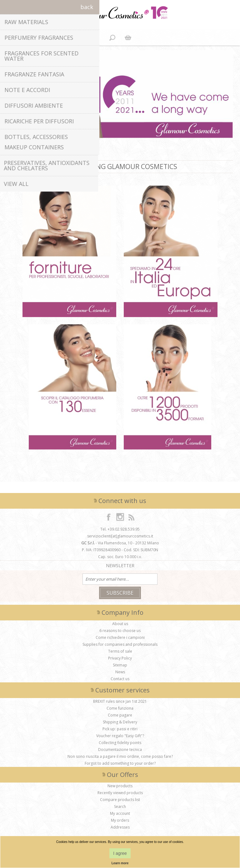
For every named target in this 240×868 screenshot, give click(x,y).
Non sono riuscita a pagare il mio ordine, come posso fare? (120, 756)
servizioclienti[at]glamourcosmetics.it (120, 536)
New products (120, 786)
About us (120, 624)
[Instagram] (120, 517)
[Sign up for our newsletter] (120, 579)
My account (120, 813)
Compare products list (120, 800)
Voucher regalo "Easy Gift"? (120, 736)
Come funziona (120, 708)
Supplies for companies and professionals (120, 644)
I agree (120, 853)
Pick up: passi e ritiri (120, 729)
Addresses (120, 827)
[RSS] (131, 517)
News (120, 672)
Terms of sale (120, 651)
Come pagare (120, 715)
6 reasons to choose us (120, 631)
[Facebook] (109, 517)
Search (120, 806)
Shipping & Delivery (120, 722)
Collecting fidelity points (120, 743)
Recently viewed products (120, 793)
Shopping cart (128, 38)
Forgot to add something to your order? (120, 763)
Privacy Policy (120, 658)
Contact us (120, 679)
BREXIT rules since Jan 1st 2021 (120, 701)
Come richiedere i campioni (120, 637)
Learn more (120, 863)
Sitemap (120, 665)
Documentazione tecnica (120, 750)
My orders (120, 820)
